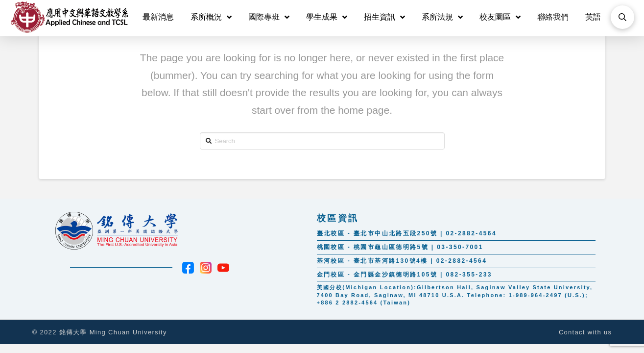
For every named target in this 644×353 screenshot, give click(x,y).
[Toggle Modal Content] (622, 17)
